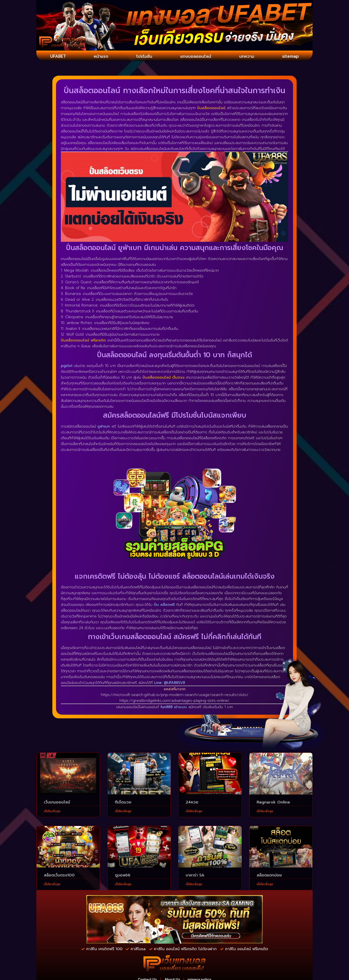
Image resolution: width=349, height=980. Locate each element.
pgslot (67, 366)
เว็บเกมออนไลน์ (57, 803)
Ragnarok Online (273, 803)
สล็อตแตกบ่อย (269, 876)
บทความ (247, 57)
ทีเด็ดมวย (123, 803)
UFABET (58, 57)
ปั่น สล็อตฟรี (164, 605)
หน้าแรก (101, 57)
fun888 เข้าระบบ (174, 708)
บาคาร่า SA (195, 876)
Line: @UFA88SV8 (170, 683)
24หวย (192, 803)
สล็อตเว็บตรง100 (59, 876)
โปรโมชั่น (143, 57)
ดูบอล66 (123, 876)
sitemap (291, 57)
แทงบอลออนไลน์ (196, 57)
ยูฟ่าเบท (104, 427)
